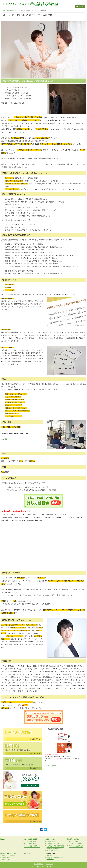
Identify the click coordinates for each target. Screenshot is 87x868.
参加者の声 (27, 854)
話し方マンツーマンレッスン (76, 845)
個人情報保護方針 (39, 864)
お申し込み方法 (6, 858)
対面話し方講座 (11, 10)
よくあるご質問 (6, 859)
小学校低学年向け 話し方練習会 (55, 847)
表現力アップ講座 (74, 839)
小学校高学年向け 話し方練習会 (55, 845)
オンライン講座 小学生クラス (32, 847)
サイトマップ (49, 864)
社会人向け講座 (20, 10)
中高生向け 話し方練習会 (54, 843)
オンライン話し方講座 (30, 839)
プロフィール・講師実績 (8, 856)
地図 (6, 439)
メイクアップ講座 (73, 841)
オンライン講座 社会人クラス (32, 841)
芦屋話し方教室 (51, 766)
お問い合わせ (50, 856)
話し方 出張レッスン (52, 851)
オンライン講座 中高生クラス (32, 845)
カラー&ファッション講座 (76, 843)
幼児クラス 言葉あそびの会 (54, 849)
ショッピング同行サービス (76, 847)
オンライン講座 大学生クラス (32, 843)
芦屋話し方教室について (9, 854)
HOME (3, 10)
